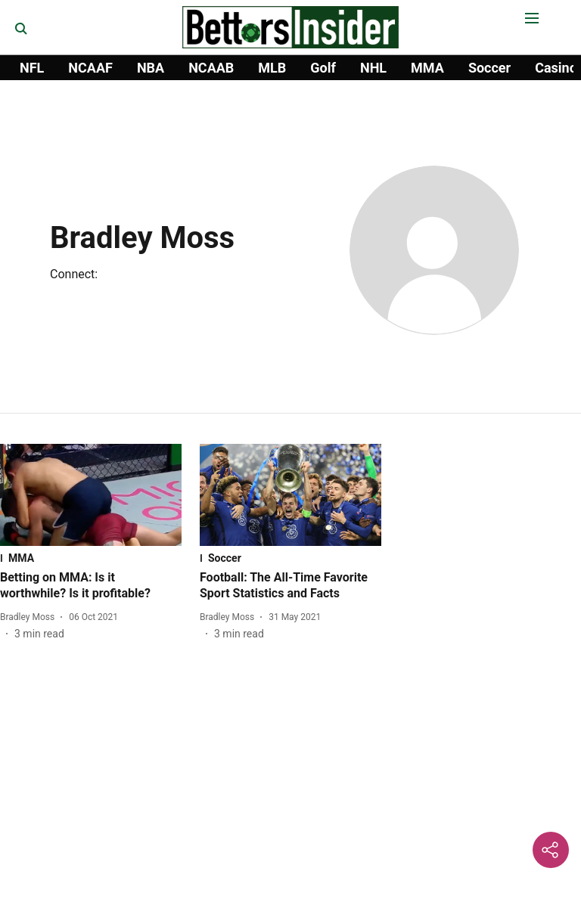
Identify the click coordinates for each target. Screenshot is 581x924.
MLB (272, 68)
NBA (151, 68)
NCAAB (211, 68)
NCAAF (90, 68)
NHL (373, 68)
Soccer (489, 68)
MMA (427, 68)
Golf (323, 68)
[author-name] (30, 617)
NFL (32, 68)
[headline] (91, 586)
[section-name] (91, 558)
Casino (556, 68)
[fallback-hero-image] (91, 495)
